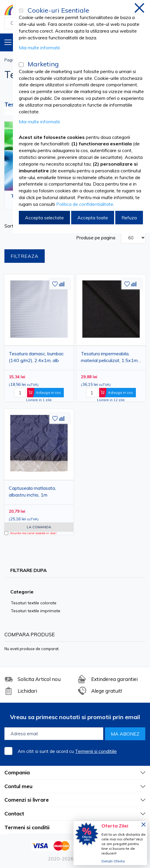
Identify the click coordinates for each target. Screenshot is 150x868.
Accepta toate (93, 218)
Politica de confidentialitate (85, 204)
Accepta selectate (44, 218)
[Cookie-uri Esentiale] (21, 11)
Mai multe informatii (39, 48)
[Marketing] (21, 65)
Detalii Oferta (113, 861)
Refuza (129, 218)
